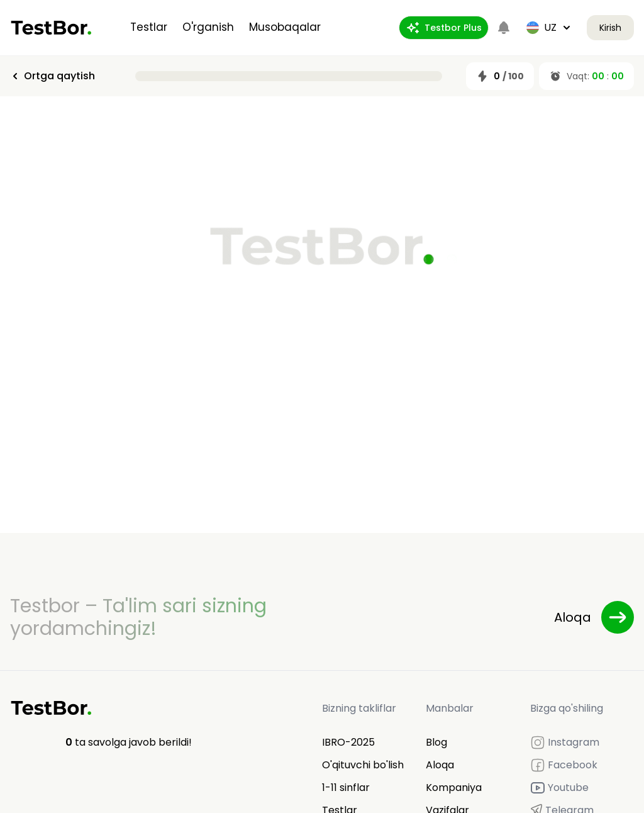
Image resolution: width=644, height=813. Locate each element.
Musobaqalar (285, 27)
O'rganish (208, 27)
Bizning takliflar (359, 708)
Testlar (149, 27)
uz (549, 27)
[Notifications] (504, 28)
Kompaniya (454, 788)
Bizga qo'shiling (567, 708)
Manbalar (450, 708)
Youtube (559, 788)
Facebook (564, 765)
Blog (436, 742)
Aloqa (440, 765)
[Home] (51, 28)
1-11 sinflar (346, 788)
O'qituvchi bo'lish (363, 765)
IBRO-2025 (348, 742)
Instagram (565, 743)
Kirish (610, 28)
